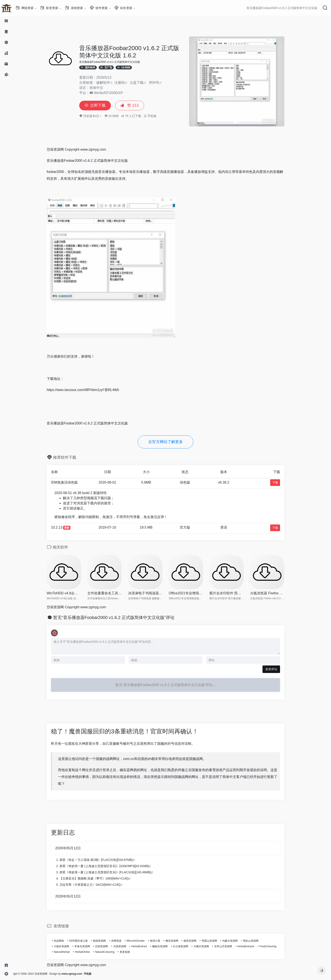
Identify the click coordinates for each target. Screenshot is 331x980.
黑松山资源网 (257, 941)
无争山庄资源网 (230, 946)
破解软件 (110, 83)
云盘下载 (143, 83)
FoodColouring (274, 946)
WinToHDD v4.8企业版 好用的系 (70, 593)
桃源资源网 (106, 941)
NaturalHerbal (68, 952)
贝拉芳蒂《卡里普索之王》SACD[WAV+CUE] (96, 885)
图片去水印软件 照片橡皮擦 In (233, 593)
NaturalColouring (111, 952)
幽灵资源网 (178, 941)
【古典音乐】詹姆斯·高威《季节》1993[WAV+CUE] (100, 878)
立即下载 (101, 105)
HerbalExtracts (252, 946)
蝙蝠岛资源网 (166, 946)
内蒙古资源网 (236, 941)
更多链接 (131, 952)
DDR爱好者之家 (85, 941)
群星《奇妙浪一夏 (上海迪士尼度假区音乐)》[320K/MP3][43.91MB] (110, 866)
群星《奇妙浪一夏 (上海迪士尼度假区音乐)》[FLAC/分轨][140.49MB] (112, 872)
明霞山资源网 (216, 941)
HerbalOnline (89, 952)
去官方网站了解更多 (172, 442)
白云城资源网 (187, 946)
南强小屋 (161, 941)
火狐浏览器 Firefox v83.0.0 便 (274, 593)
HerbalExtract (145, 946)
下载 (282, 483)
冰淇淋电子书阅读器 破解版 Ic (152, 593)
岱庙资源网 (108, 946)
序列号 (160, 83)
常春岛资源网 (89, 946)
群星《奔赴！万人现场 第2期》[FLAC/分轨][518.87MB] (102, 860)
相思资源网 (196, 941)
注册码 (126, 83)
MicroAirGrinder (142, 941)
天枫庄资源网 (208, 946)
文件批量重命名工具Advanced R (111, 593)
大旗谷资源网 (68, 946)
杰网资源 (123, 941)
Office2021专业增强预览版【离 (192, 593)
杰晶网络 (65, 941)
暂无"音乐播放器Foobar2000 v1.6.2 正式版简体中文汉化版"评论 (120, 617)
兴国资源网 (126, 946)
